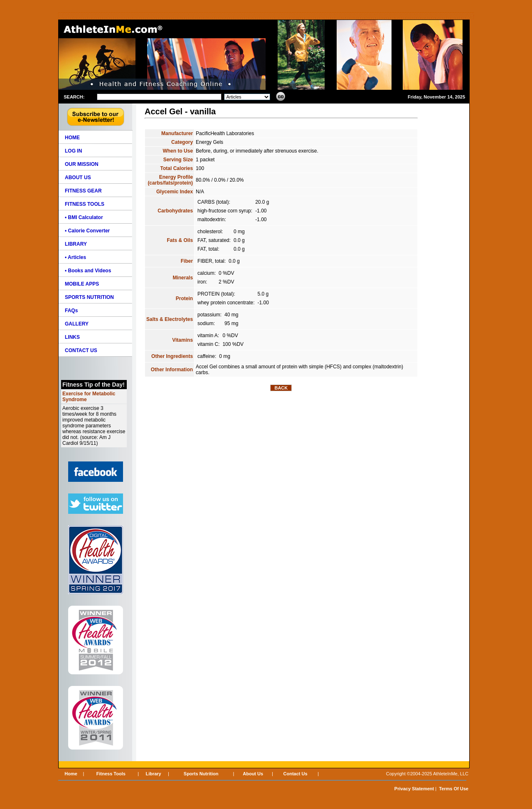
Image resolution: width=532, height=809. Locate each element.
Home (71, 774)
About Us (253, 774)
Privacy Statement (414, 789)
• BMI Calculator (84, 217)
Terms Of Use (454, 789)
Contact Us (296, 774)
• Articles (75, 257)
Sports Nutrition (201, 774)
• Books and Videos (88, 271)
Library (153, 774)
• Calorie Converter (87, 231)
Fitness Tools (111, 774)
